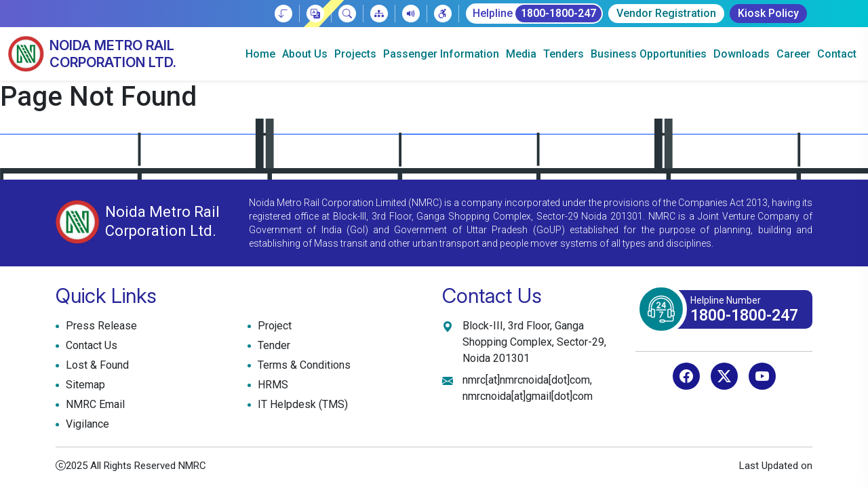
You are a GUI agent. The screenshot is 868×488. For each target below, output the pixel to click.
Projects (355, 54)
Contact (837, 54)
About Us (305, 54)
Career (793, 54)
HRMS (271, 385)
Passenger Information (441, 54)
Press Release (100, 326)
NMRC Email (94, 405)
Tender (272, 346)
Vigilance (87, 424)
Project (273, 326)
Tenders (564, 54)
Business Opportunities (649, 54)
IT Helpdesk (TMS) (301, 405)
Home (260, 54)
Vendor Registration (666, 13)
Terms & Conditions (302, 365)
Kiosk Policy (768, 13)
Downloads (742, 54)
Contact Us (90, 346)
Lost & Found (96, 365)
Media (521, 54)
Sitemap (84, 385)
